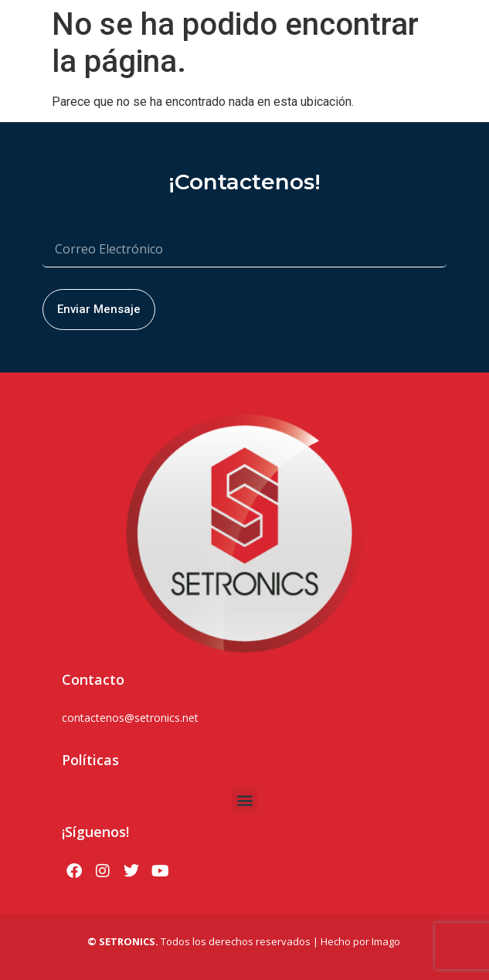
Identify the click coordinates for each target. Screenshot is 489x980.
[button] (244, 800)
